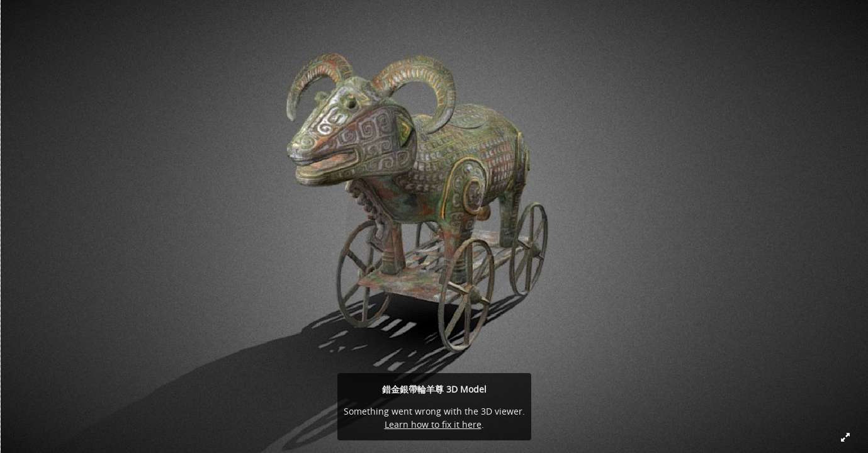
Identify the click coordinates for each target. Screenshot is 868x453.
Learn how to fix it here (433, 424)
